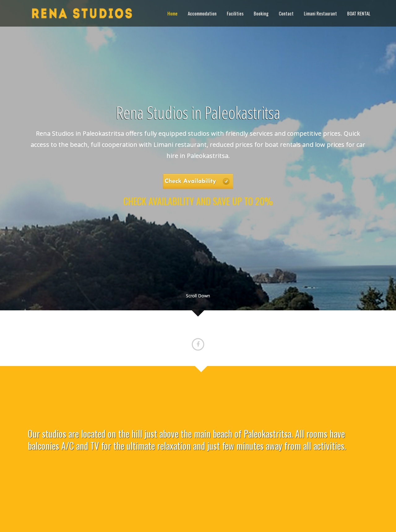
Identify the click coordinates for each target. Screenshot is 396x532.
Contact (286, 13)
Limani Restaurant (320, 13)
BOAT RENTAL (359, 13)
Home (172, 13)
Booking (261, 13)
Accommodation (202, 13)
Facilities (235, 13)
